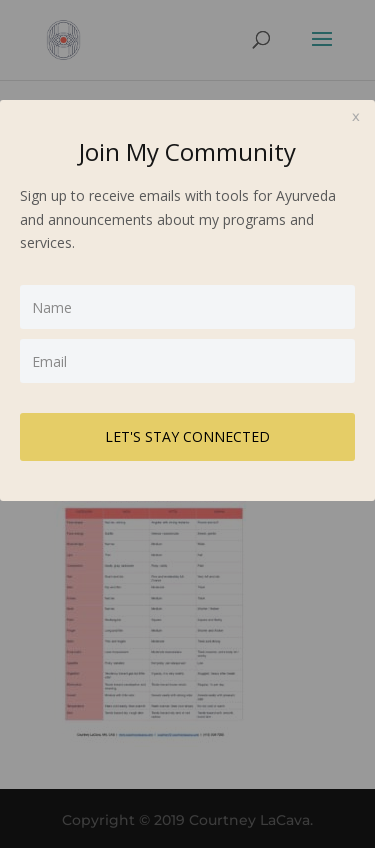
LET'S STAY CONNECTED (187, 436)
